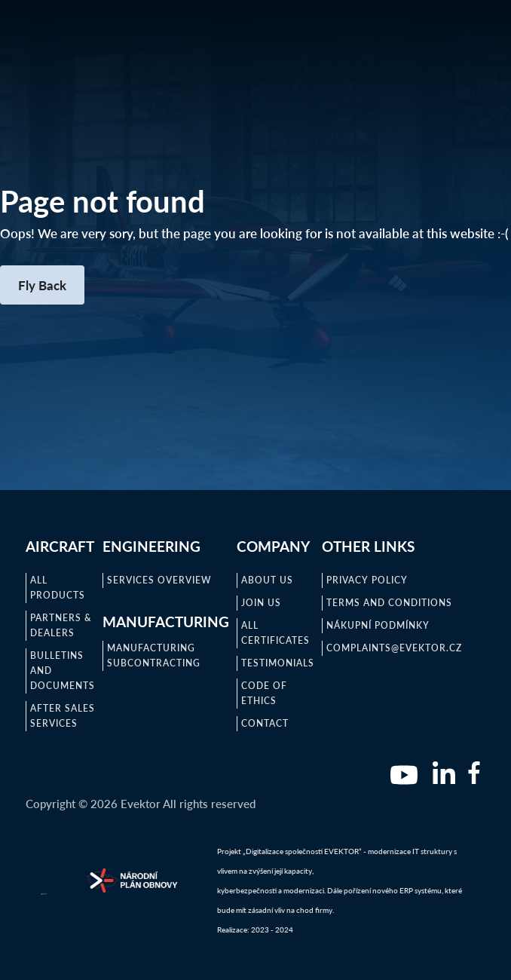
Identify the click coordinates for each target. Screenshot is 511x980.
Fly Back (42, 285)
